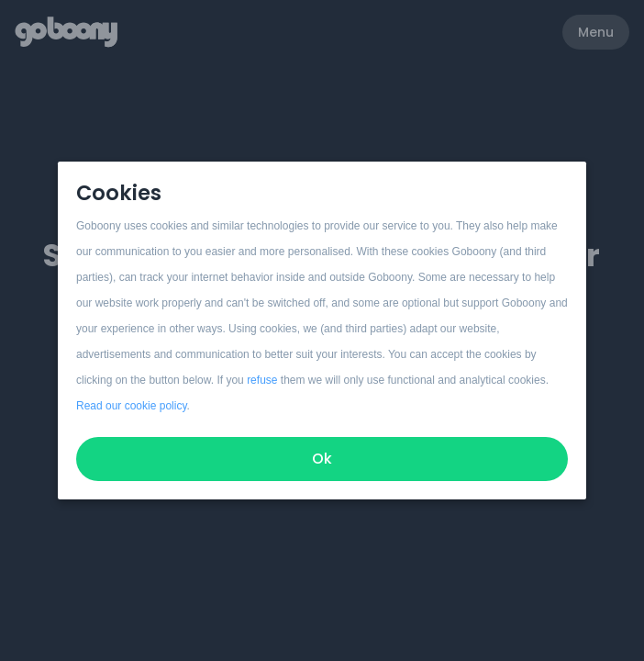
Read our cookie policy (132, 406)
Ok (322, 459)
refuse (262, 380)
